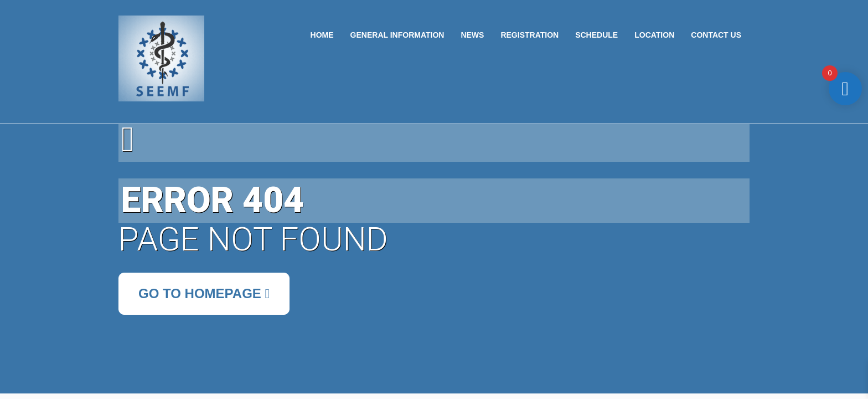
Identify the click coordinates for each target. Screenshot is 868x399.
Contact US (716, 35)
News (472, 35)
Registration (529, 35)
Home (322, 35)
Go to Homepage (204, 293)
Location (654, 35)
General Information (397, 35)
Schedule (596, 35)
